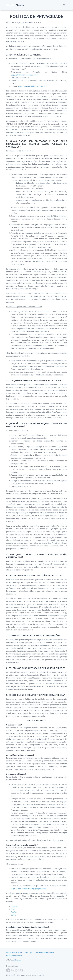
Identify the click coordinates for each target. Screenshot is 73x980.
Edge (13, 909)
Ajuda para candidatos (14, 956)
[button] (65, 5)
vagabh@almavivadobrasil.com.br (25, 75)
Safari (13, 915)
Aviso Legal (29, 953)
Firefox (14, 912)
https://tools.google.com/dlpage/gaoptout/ (28, 888)
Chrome (14, 906)
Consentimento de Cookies (44, 953)
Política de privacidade (14, 953)
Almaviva (18, 960)
